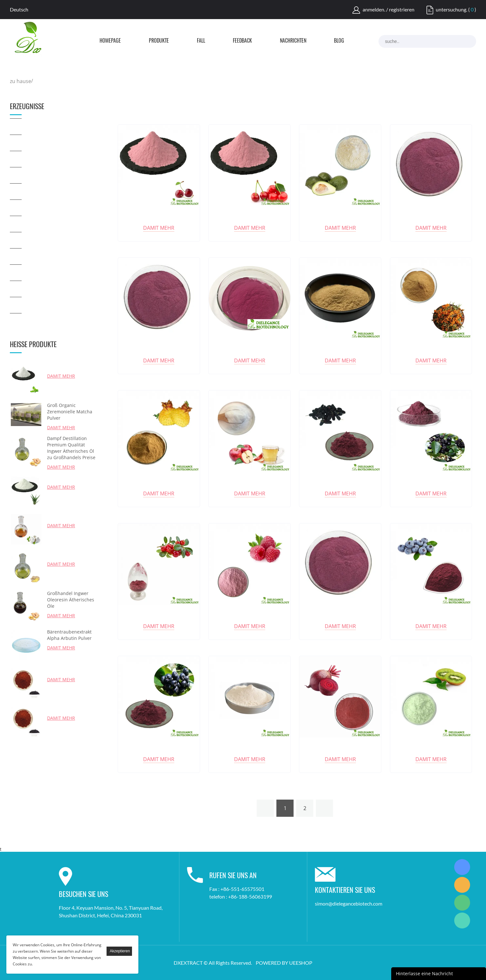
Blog (339, 41)
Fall (201, 41)
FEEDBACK (242, 41)
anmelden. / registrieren (389, 9)
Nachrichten (293, 41)
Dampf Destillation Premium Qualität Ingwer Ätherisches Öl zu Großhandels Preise (71, 448)
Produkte (159, 41)
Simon (462, 867)
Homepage (110, 41)
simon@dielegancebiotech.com (349, 903)
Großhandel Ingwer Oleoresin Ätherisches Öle (71, 600)
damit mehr (61, 376)
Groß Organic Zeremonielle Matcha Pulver (70, 412)
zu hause (21, 81)
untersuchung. (451, 9)
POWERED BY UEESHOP (284, 963)
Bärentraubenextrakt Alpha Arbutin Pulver (69, 635)
